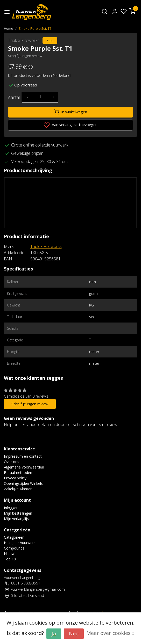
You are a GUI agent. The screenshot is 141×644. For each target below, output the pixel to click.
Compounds (14, 548)
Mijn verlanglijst (17, 519)
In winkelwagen (70, 112)
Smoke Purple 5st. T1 (35, 28)
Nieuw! (10, 554)
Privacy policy (15, 478)
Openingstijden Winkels (23, 483)
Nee (74, 634)
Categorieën (14, 537)
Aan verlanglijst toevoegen (70, 125)
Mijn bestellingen (18, 513)
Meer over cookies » (110, 633)
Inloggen (11, 508)
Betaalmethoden (18, 473)
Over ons (12, 462)
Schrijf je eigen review (25, 56)
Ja (54, 634)
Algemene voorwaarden (24, 467)
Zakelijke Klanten (18, 489)
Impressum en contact (23, 456)
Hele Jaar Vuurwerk (20, 543)
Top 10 (10, 559)
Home (9, 28)
